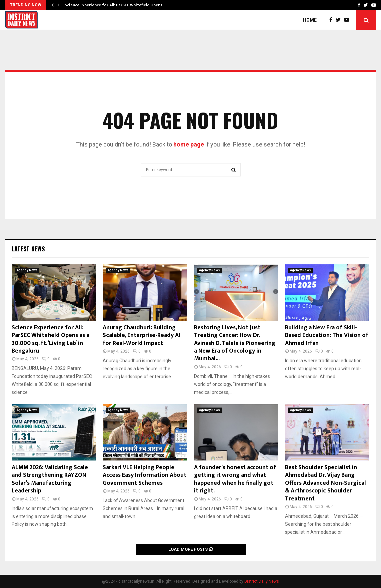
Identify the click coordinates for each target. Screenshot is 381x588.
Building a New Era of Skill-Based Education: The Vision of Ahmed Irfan (327, 335)
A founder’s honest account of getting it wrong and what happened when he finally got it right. (235, 479)
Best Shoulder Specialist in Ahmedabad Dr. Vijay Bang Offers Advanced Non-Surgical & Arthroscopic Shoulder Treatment (325, 483)
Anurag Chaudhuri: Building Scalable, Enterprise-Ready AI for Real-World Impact (141, 335)
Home (310, 20)
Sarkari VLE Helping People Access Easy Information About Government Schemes (144, 475)
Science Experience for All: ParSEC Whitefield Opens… (115, 5)
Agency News (27, 270)
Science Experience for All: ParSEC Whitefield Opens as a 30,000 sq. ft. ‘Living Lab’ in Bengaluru (50, 339)
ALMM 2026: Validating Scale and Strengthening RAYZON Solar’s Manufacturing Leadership (50, 479)
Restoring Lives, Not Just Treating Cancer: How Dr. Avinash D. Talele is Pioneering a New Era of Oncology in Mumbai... (235, 343)
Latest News (28, 249)
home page (189, 144)
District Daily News (262, 581)
